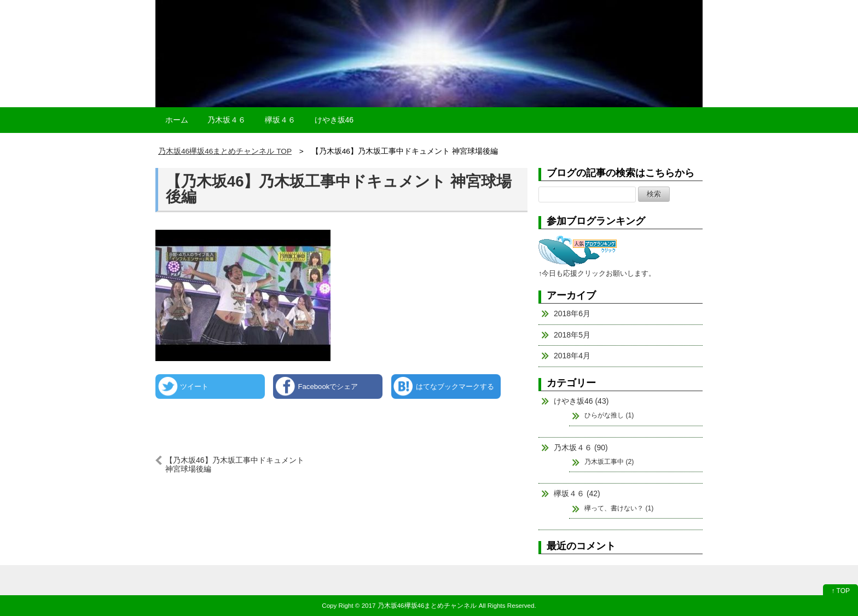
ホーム (177, 120)
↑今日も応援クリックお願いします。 (597, 273)
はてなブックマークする (455, 387)
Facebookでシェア (328, 387)
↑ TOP (840, 591)
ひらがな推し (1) (609, 415)
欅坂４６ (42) (577, 493)
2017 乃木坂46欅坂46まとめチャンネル (419, 605)
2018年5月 (572, 335)
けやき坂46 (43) (581, 401)
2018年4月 (572, 356)
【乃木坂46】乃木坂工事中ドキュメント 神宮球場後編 (339, 189)
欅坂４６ (280, 120)
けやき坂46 (334, 120)
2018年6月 (572, 313)
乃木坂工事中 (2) (609, 462)
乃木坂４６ (227, 120)
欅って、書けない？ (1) (619, 508)
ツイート (194, 387)
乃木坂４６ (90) (581, 448)
